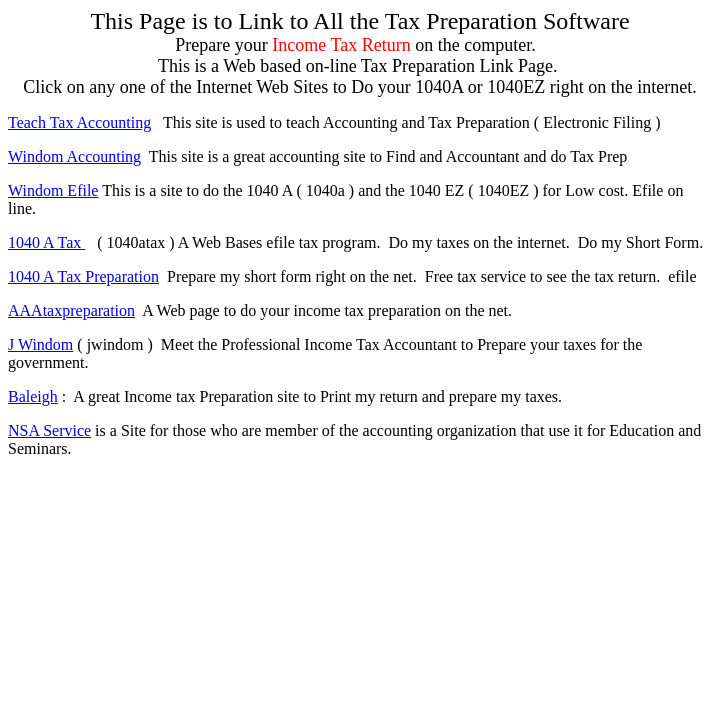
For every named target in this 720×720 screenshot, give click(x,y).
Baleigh (33, 396)
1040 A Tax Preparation (83, 276)
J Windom (40, 344)
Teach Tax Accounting (79, 122)
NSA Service (49, 430)
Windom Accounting (74, 156)
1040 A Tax (46, 242)
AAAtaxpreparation (71, 310)
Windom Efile (53, 190)
